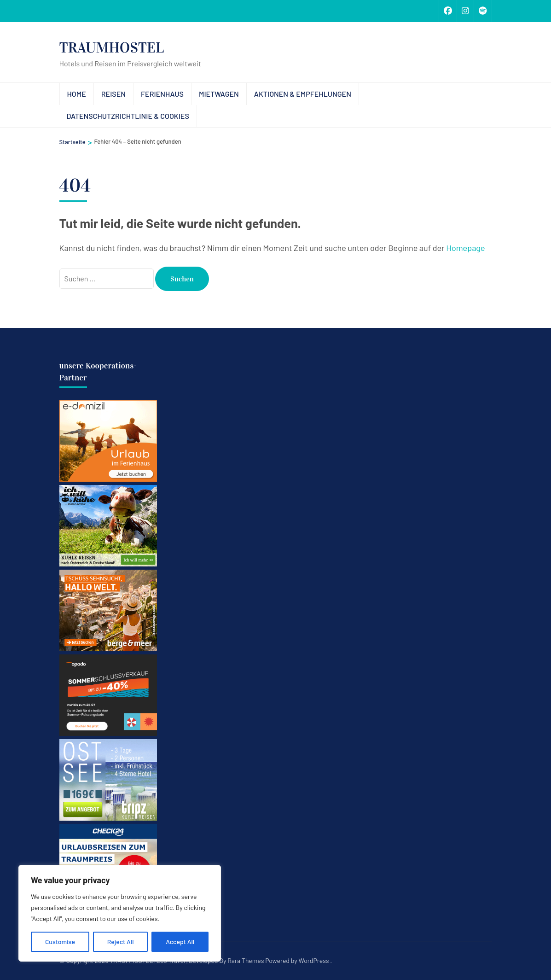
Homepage (465, 248)
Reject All (121, 942)
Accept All (180, 942)
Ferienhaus (162, 94)
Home (77, 94)
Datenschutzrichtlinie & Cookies (128, 116)
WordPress (314, 960)
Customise (60, 942)
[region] (120, 913)
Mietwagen (219, 94)
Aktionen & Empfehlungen (303, 94)
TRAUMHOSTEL (112, 48)
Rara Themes (246, 960)
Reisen (113, 94)
